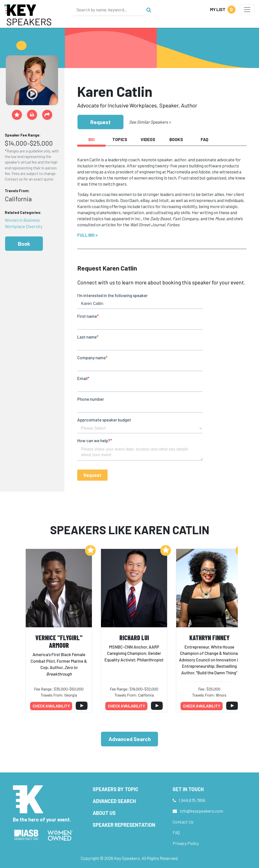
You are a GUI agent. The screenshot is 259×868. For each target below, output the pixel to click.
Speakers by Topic (115, 789)
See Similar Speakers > (150, 122)
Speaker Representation (124, 825)
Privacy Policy (186, 843)
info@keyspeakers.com (201, 811)
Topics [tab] (120, 139)
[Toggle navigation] (247, 10)
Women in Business (22, 220)
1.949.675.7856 (192, 800)
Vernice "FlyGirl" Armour (59, 641)
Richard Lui (134, 638)
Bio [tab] (92, 139)
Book (24, 244)
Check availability (51, 706)
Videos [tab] (148, 139)
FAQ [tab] (204, 139)
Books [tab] (176, 139)
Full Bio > (87, 235)
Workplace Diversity (24, 226)
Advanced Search (130, 739)
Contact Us (183, 822)
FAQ (176, 832)
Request (100, 122)
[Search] (109, 10)
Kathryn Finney (209, 638)
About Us (104, 813)
